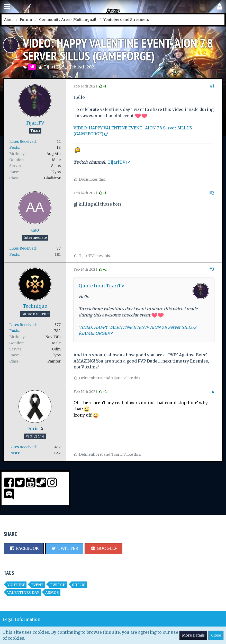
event (37, 585)
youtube (16, 585)
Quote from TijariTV (102, 286)
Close (216, 635)
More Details (193, 635)
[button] (7, 7)
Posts (14, 147)
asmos (52, 593)
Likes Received (22, 142)
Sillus (79, 585)
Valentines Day (23, 593)
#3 (212, 269)
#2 (212, 193)
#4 (212, 392)
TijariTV (52, 67)
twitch (58, 585)
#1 (212, 86)
